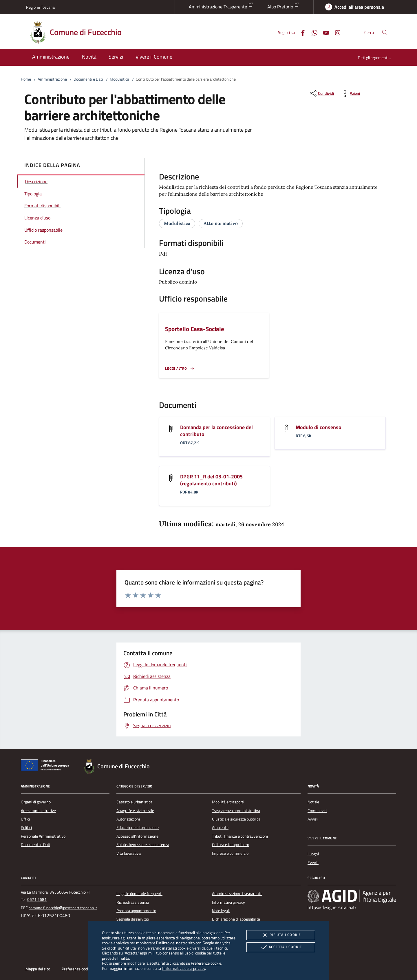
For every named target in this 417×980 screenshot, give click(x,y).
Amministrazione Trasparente (221, 6)
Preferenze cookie (206, 963)
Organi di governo (36, 802)
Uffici (25, 819)
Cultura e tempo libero (231, 845)
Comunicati (317, 811)
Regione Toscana (40, 7)
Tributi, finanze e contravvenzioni (240, 836)
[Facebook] (301, 32)
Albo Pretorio (283, 6)
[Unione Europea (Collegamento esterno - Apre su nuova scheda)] (47, 766)
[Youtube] (324, 32)
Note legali (221, 911)
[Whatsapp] (312, 32)
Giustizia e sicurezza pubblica (236, 819)
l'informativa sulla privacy (183, 968)
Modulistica (119, 79)
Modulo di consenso (319, 427)
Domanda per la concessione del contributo (216, 431)
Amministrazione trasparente (237, 894)
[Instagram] (335, 32)
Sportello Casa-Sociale (195, 329)
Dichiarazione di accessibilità (236, 919)
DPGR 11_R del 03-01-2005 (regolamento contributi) (211, 480)
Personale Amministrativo (43, 836)
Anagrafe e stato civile (135, 811)
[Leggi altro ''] (180, 369)
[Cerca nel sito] (385, 32)
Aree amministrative (38, 811)
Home (26, 79)
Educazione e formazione (138, 827)
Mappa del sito (38, 969)
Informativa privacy (228, 902)
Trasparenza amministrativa (236, 811)
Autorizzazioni (128, 819)
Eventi (313, 863)
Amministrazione (52, 79)
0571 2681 (37, 899)
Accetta (281, 947)
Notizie (313, 802)
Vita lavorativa (129, 853)
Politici (26, 827)
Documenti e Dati (88, 79)
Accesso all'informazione (137, 836)
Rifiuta (281, 935)
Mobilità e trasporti (228, 802)
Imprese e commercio (230, 853)
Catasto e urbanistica (134, 802)
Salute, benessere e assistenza (143, 845)
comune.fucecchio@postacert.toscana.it (63, 908)
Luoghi (313, 854)
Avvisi (313, 819)
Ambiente (220, 827)
